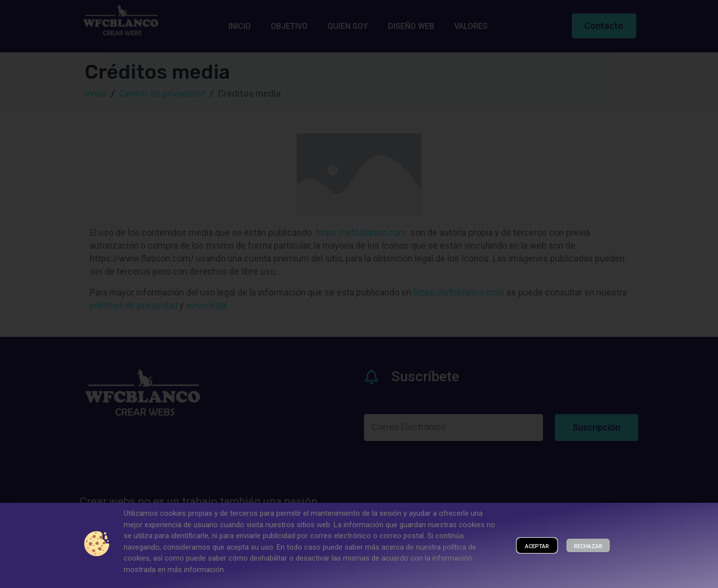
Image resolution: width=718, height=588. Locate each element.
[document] (359, 294)
